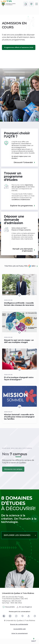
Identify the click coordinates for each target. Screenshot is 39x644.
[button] (18, 120)
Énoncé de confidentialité (19, 624)
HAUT (34, 640)
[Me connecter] (31, 4)
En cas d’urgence (24, 607)
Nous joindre (9, 607)
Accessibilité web (20, 629)
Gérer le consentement (19, 633)
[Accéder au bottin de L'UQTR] (26, 4)
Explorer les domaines (17, 535)
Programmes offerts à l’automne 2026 (19, 47)
